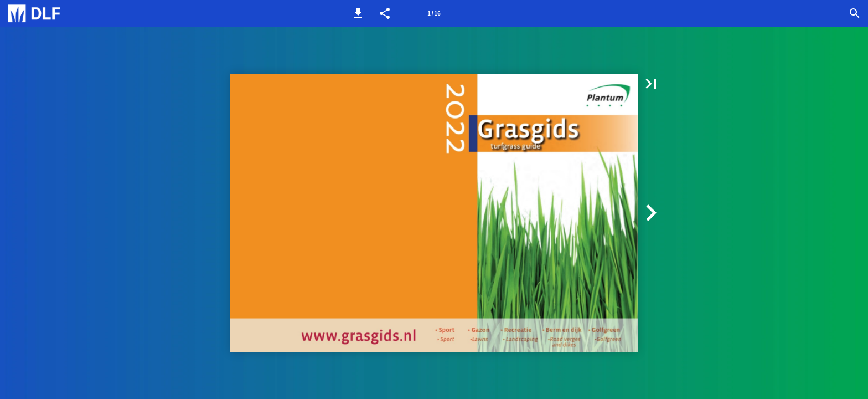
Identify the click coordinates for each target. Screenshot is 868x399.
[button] (358, 13)
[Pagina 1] (434, 13)
